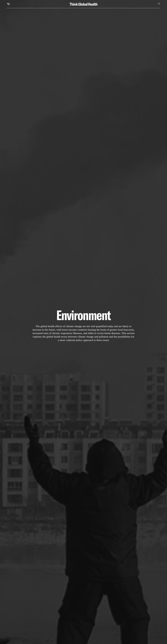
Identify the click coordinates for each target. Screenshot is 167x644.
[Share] (159, 4)
